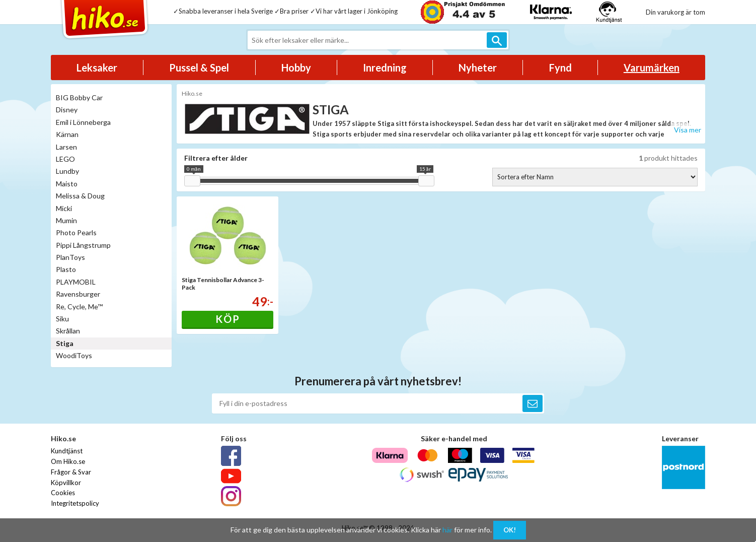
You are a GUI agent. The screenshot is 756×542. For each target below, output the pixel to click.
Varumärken (652, 67)
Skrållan (68, 331)
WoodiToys (74, 355)
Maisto (67, 184)
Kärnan (67, 134)
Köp (228, 319)
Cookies (63, 493)
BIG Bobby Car (79, 97)
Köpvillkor (66, 483)
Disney (67, 110)
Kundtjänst (67, 451)
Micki (64, 208)
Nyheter (478, 67)
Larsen (66, 147)
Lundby (67, 171)
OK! (510, 530)
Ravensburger (78, 294)
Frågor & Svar (71, 472)
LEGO (65, 159)
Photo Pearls (76, 232)
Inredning (385, 67)
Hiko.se (192, 93)
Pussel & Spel (199, 67)
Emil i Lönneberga (83, 122)
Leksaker (97, 67)
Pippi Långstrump (83, 245)
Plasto (66, 269)
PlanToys (70, 257)
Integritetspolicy (75, 503)
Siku (62, 319)
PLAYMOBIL (76, 282)
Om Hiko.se (68, 461)
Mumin (66, 220)
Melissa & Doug (80, 196)
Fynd (560, 67)
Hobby (296, 67)
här (447, 530)
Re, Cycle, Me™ (79, 307)
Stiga (65, 343)
